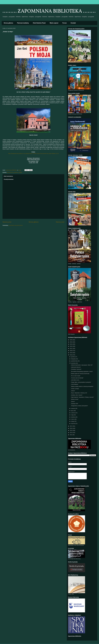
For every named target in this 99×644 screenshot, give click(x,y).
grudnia (73, 357)
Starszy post (60, 222)
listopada (74, 359)
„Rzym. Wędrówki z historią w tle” (79, 393)
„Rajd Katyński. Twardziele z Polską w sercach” (82, 397)
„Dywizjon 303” (74, 404)
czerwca (73, 413)
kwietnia (73, 417)
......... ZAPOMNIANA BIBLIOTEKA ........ (49, 11)
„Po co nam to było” (76, 376)
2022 (71, 346)
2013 (71, 435)
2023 (71, 344)
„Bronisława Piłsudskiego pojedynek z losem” (82, 371)
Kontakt (73, 23)
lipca (72, 411)
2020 (71, 351)
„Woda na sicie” (75, 399)
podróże (16, 172)
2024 (71, 342)
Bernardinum (10, 172)
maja (73, 415)
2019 (71, 353)
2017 (71, 426)
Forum (65, 23)
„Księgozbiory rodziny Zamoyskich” (79, 406)
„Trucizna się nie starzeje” (77, 378)
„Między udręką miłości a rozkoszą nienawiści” (82, 386)
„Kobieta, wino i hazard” (77, 395)
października (74, 361)
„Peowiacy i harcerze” (76, 369)
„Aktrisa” (73, 391)
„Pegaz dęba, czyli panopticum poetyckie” (81, 382)
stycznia (73, 423)
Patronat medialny (23, 23)
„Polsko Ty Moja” (75, 389)
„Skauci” (73, 401)
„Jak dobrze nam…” (76, 380)
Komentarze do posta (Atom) (16, 225)
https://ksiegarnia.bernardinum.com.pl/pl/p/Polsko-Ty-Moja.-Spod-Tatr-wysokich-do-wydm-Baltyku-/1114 (33, 154)
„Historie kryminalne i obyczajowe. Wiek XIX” (82, 365)
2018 (71, 355)
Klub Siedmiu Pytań (39, 23)
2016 (71, 428)
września (73, 363)
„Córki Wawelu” (75, 384)
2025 (71, 340)
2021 (71, 348)
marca (73, 419)
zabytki (20, 172)
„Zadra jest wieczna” (76, 367)
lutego (73, 421)
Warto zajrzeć (54, 23)
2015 (71, 430)
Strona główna (8, 23)
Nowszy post (7, 222)
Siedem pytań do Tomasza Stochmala (80, 374)
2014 (71, 433)
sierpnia (73, 408)
